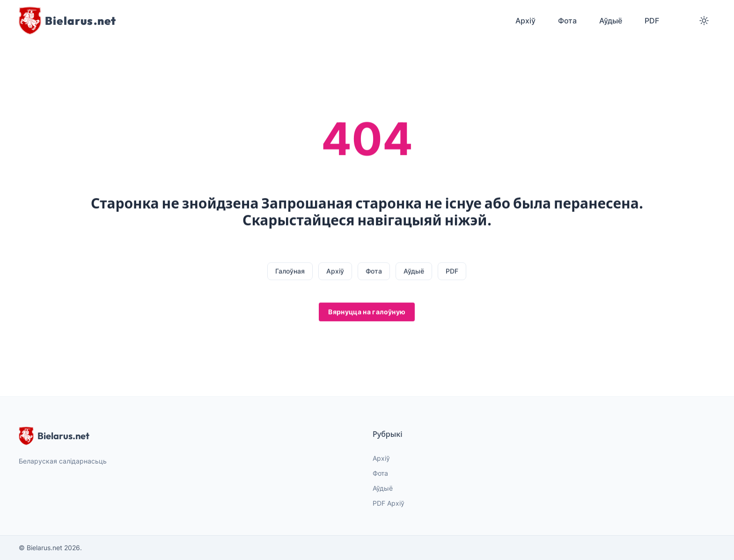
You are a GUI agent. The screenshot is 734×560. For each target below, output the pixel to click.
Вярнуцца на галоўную (367, 312)
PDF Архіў (389, 503)
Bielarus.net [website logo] (54, 436)
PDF (452, 271)
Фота (374, 271)
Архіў (335, 271)
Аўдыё (414, 271)
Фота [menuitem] (567, 21)
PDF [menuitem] (652, 21)
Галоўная (290, 271)
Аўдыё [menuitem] (611, 21)
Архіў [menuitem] (525, 21)
